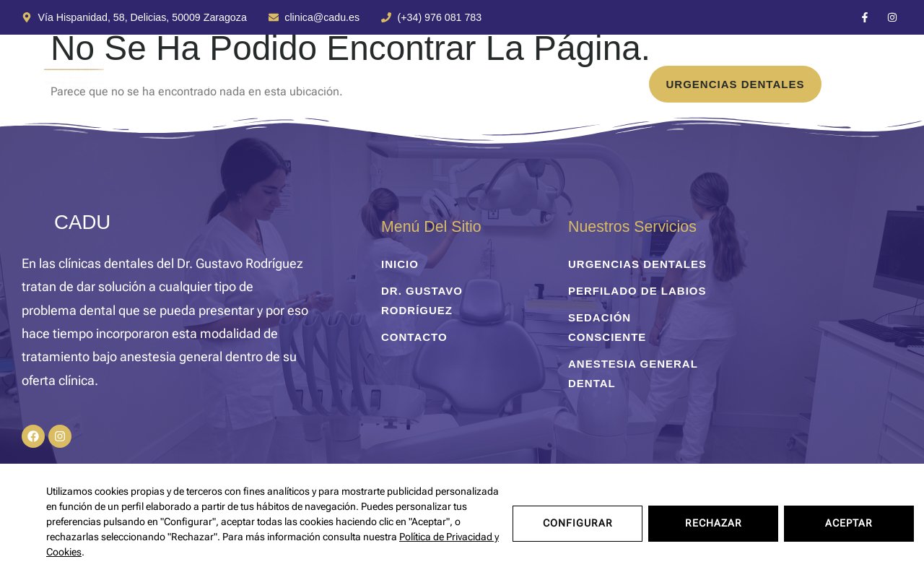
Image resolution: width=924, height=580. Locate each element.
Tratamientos (209, 84)
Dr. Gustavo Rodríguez (368, 84)
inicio (110, 84)
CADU (82, 222)
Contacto (505, 84)
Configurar (578, 521)
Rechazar (714, 521)
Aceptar (849, 521)
